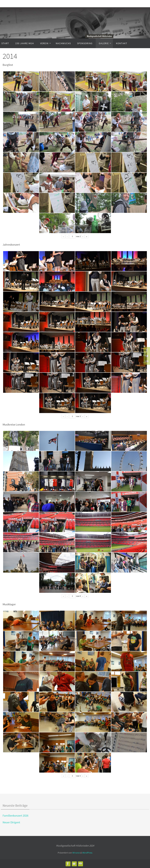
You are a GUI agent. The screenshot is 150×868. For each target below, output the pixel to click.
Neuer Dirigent (11, 822)
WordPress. (87, 853)
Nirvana (76, 853)
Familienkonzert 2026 (15, 816)
